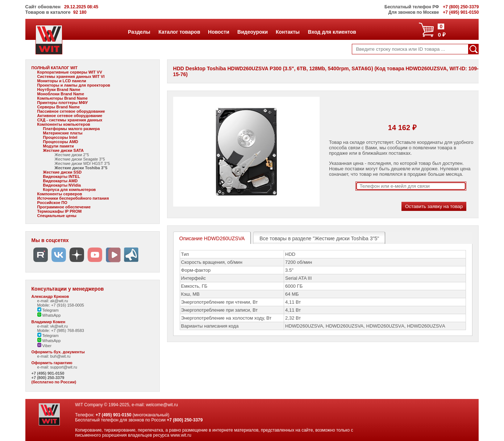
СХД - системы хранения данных (70, 120)
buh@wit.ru (61, 356)
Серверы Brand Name (59, 107)
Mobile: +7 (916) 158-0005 (61, 305)
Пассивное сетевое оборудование (71, 111)
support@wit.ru (64, 367)
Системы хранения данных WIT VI (71, 76)
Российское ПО (52, 203)
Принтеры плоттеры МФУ (63, 103)
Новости (218, 32)
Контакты (288, 32)
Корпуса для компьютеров (70, 190)
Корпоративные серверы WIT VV (70, 72)
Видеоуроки (252, 32)
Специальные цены (57, 216)
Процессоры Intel (60, 137)
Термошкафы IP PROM (60, 211)
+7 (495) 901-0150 (48, 373)
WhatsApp (49, 315)
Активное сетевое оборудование (70, 116)
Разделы (139, 32)
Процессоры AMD (61, 142)
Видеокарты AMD (61, 181)
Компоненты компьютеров (64, 124)
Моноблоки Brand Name (61, 94)
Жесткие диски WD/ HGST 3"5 (82, 163)
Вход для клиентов (332, 32)
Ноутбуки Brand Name (59, 90)
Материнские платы (63, 133)
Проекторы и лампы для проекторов (74, 85)
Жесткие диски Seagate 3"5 (80, 159)
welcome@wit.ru (162, 405)
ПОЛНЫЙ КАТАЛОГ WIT (55, 68)
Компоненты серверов (60, 194)
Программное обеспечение (64, 207)
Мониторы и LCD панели (62, 81)
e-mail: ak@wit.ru (53, 301)
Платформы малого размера (72, 129)
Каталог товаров (179, 32)
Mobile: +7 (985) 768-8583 (61, 330)
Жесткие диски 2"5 (72, 155)
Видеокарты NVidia (62, 185)
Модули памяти (59, 146)
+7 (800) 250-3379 (48, 378)
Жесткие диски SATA (63, 150)
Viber (45, 346)
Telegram (48, 310)
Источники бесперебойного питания (73, 198)
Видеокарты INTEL (62, 176)
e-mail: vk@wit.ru (53, 326)
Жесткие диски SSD (63, 172)
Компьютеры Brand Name (63, 98)
